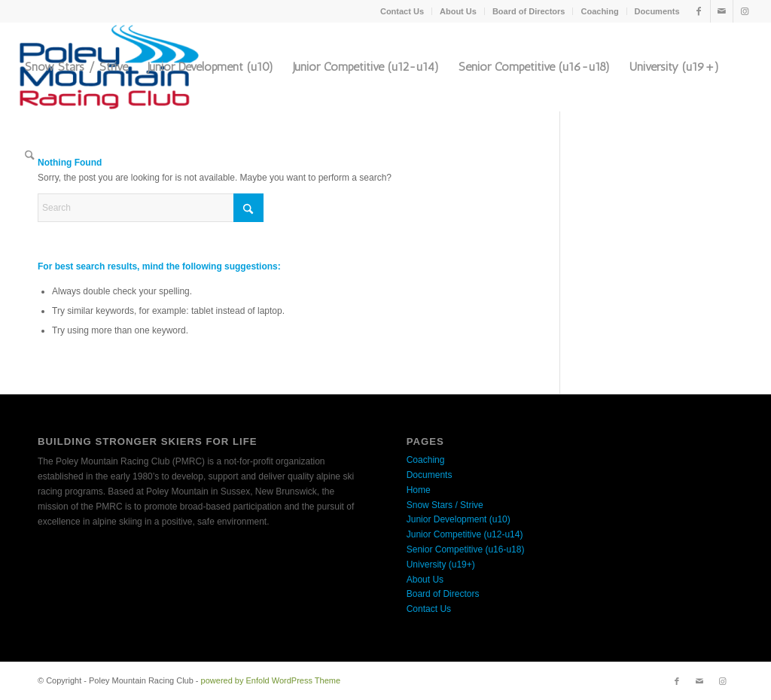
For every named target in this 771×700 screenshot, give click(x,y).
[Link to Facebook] (699, 11)
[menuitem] (402, 11)
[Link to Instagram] (745, 11)
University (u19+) (441, 565)
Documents (657, 11)
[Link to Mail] (722, 11)
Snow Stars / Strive (445, 505)
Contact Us (402, 11)
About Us (458, 11)
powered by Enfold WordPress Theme (271, 680)
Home (419, 490)
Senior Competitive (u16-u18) (466, 549)
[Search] (30, 156)
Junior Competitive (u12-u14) (465, 534)
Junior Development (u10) (459, 519)
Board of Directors (529, 11)
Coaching (599, 11)
